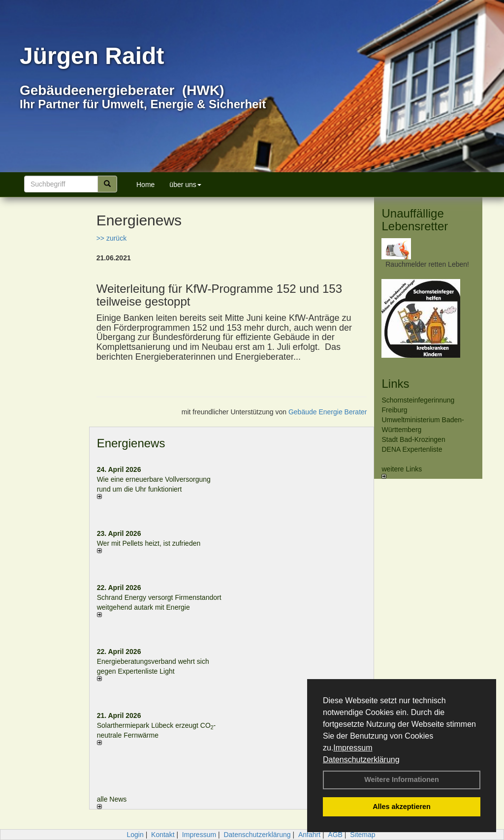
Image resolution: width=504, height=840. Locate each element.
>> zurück (111, 238)
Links (395, 384)
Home (145, 185)
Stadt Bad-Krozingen (413, 439)
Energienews (131, 443)
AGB (335, 835)
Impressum (353, 748)
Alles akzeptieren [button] (402, 807)
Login (135, 835)
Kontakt (163, 835)
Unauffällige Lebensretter (415, 220)
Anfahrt (309, 835)
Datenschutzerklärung (361, 760)
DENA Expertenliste (412, 449)
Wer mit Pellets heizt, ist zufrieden (149, 543)
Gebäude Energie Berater (328, 412)
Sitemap (362, 835)
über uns (185, 185)
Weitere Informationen (402, 779)
